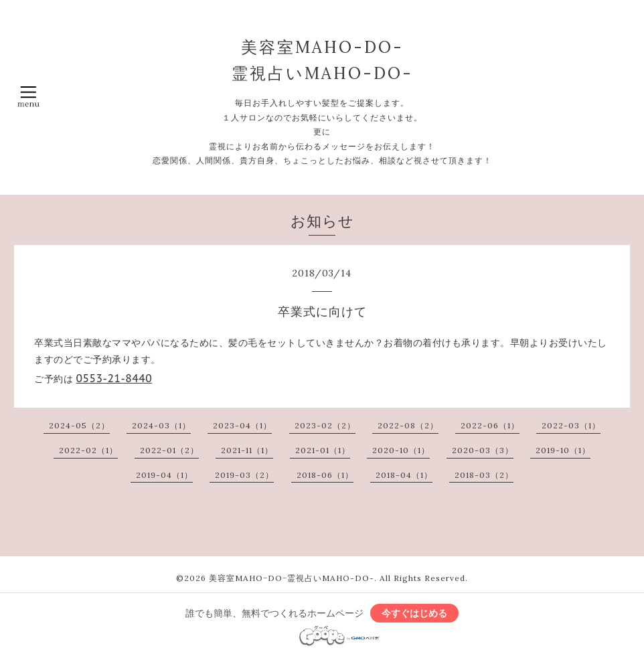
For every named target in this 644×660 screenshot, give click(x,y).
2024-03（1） (161, 425)
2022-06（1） (490, 425)
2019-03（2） (244, 475)
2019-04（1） (164, 475)
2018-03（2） (484, 475)
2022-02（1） (88, 450)
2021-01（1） (323, 450)
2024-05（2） (79, 425)
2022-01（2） (169, 450)
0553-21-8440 (114, 378)
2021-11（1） (247, 450)
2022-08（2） (408, 425)
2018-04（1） (404, 475)
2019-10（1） (563, 450)
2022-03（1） (571, 425)
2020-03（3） (483, 450)
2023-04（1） (242, 425)
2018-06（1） (325, 475)
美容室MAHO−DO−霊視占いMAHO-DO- (292, 578)
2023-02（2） (325, 425)
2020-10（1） (401, 450)
